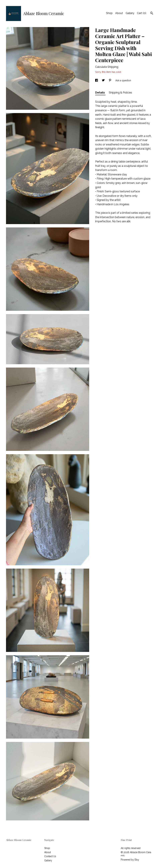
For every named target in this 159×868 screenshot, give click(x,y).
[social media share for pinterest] (110, 80)
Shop (109, 13)
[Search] (152, 14)
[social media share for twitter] (104, 80)
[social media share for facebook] (97, 80)
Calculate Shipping (107, 67)
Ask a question (123, 80)
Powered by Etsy (130, 860)
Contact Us (50, 856)
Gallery (130, 13)
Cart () (142, 13)
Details (100, 93)
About (119, 13)
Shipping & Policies (121, 93)
